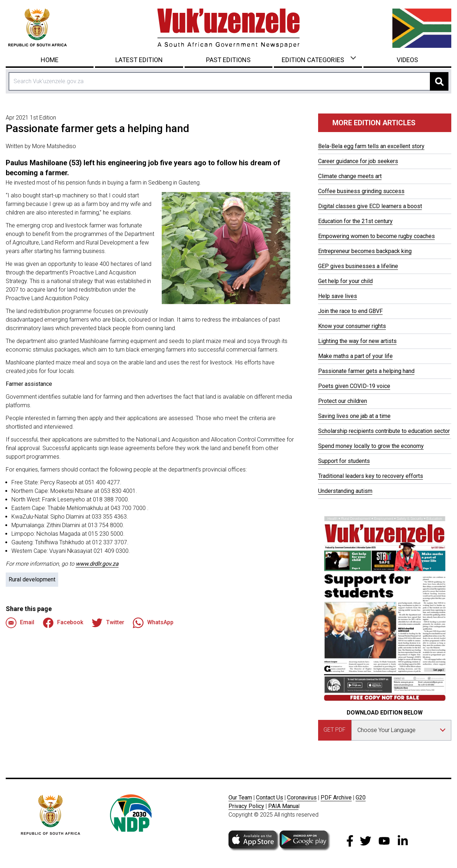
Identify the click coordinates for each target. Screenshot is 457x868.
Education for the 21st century (355, 221)
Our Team (240, 798)
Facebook (63, 623)
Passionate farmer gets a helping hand (366, 371)
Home (50, 60)
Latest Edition (139, 60)
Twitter (108, 623)
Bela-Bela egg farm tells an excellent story (371, 146)
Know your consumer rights (352, 326)
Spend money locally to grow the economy (371, 446)
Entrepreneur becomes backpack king (365, 251)
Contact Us (270, 798)
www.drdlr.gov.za (97, 564)
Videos (407, 60)
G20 (361, 798)
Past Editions (228, 60)
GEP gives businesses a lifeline (358, 266)
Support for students (344, 461)
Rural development (32, 579)
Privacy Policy (246, 806)
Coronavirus (302, 798)
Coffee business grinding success (361, 191)
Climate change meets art (350, 176)
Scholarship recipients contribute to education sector (384, 431)
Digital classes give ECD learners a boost (370, 206)
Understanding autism (345, 491)
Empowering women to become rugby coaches (376, 236)
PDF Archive (336, 798)
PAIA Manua (283, 806)
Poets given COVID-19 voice (354, 386)
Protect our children (343, 401)
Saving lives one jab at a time (354, 416)
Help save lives (338, 296)
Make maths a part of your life (355, 356)
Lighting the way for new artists (357, 341)
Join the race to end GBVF (350, 311)
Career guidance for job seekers (358, 161)
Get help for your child (345, 281)
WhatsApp (153, 623)
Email (20, 623)
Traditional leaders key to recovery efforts (371, 476)
